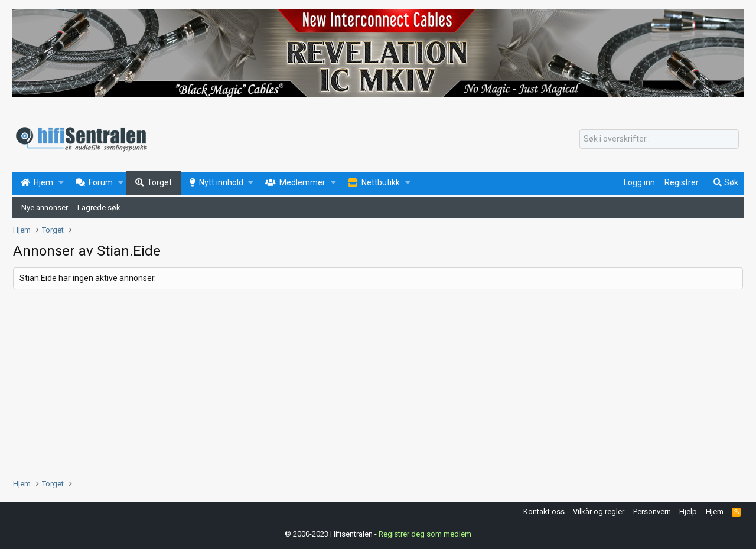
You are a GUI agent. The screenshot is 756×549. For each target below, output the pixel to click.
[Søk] (659, 139)
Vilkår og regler (599, 512)
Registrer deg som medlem (425, 534)
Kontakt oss (544, 512)
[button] (61, 183)
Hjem (715, 512)
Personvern (652, 512)
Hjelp (688, 512)
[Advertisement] (367, 384)
